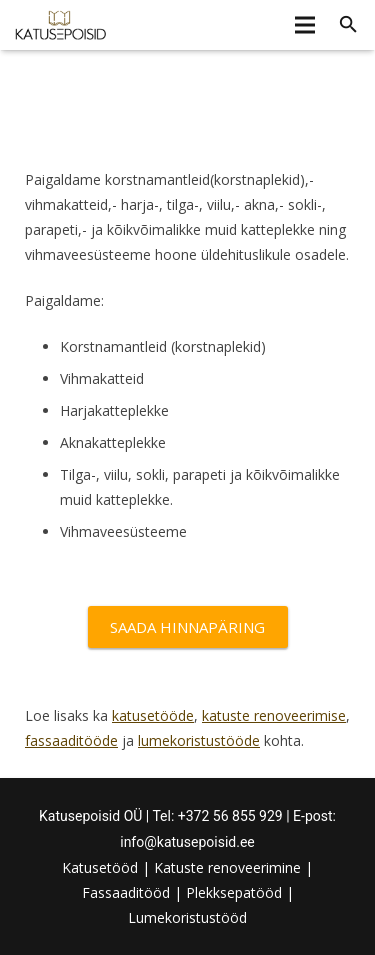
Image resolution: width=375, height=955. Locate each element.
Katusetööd (100, 867)
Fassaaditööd (126, 892)
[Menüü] (304, 25)
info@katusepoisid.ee (187, 842)
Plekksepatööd (234, 892)
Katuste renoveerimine (227, 867)
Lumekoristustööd (187, 917)
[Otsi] (348, 25)
